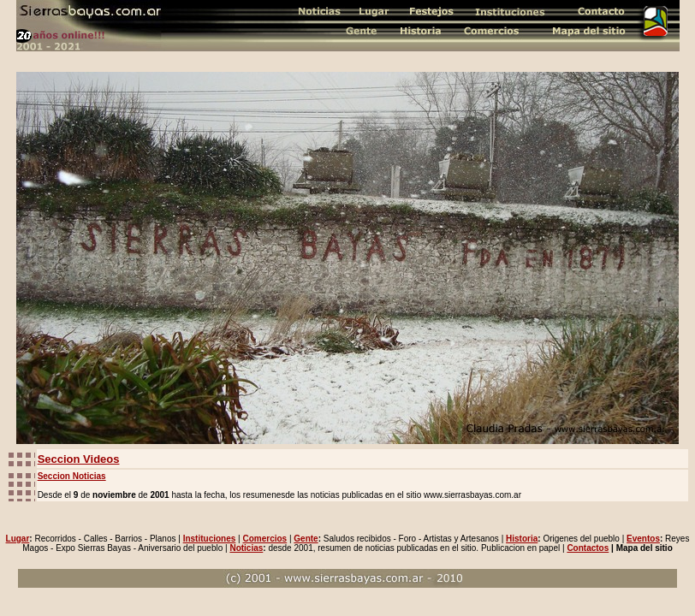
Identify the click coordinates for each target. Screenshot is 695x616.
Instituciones (210, 539)
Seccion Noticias (72, 476)
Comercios (264, 539)
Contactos (588, 548)
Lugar (18, 539)
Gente (306, 539)
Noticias (246, 548)
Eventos (643, 539)
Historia (522, 539)
